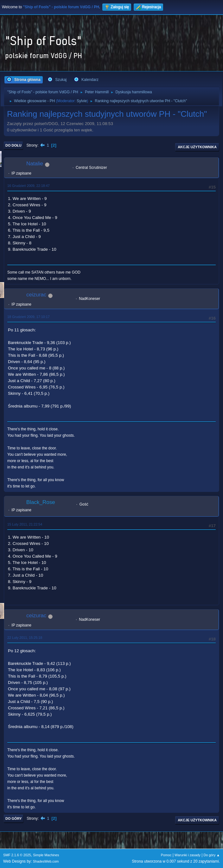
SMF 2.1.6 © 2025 (17, 855)
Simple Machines (46, 855)
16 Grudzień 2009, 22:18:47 (29, 186)
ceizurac (36, 295)
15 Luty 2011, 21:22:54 (25, 524)
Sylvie (82, 101)
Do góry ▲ (212, 855)
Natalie (35, 164)
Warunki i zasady (188, 855)
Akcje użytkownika (197, 147)
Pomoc (166, 855)
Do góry (14, 818)
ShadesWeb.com (46, 861)
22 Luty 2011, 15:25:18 (25, 638)
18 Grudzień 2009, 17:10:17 (29, 317)
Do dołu (13, 145)
